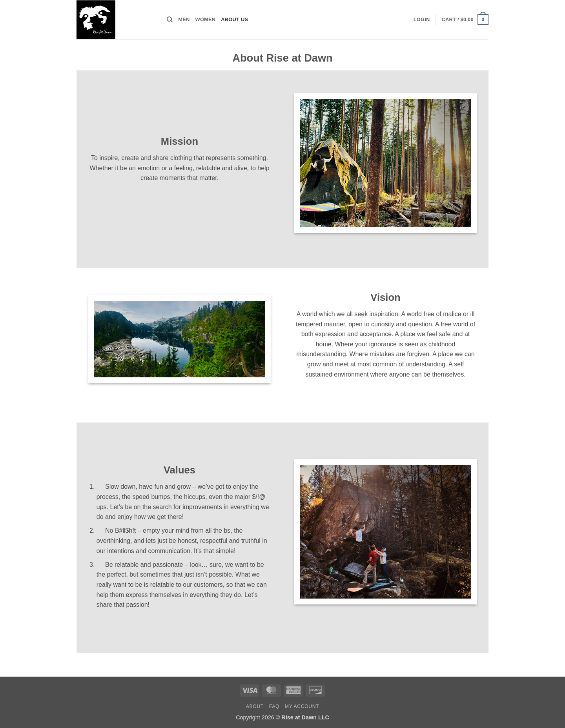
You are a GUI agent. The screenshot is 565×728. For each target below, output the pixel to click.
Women (206, 19)
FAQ (274, 706)
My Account (302, 706)
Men (184, 19)
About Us (234, 19)
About (255, 706)
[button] (422, 20)
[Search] (170, 20)
